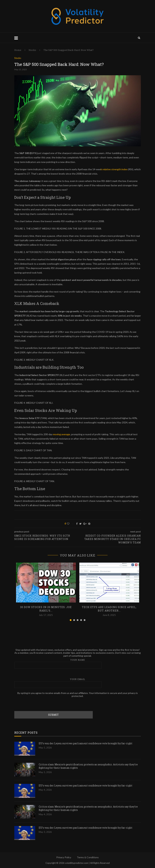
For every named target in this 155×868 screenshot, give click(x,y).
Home (18, 50)
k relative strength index (114, 169)
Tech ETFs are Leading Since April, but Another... (109, 609)
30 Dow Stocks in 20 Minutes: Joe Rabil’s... (46, 609)
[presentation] (41, 704)
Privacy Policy (64, 857)
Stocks (32, 50)
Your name (78, 664)
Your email (78, 683)
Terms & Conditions (88, 857)
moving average (62, 434)
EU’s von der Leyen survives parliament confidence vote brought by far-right (86, 743)
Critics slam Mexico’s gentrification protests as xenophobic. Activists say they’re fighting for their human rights (88, 766)
